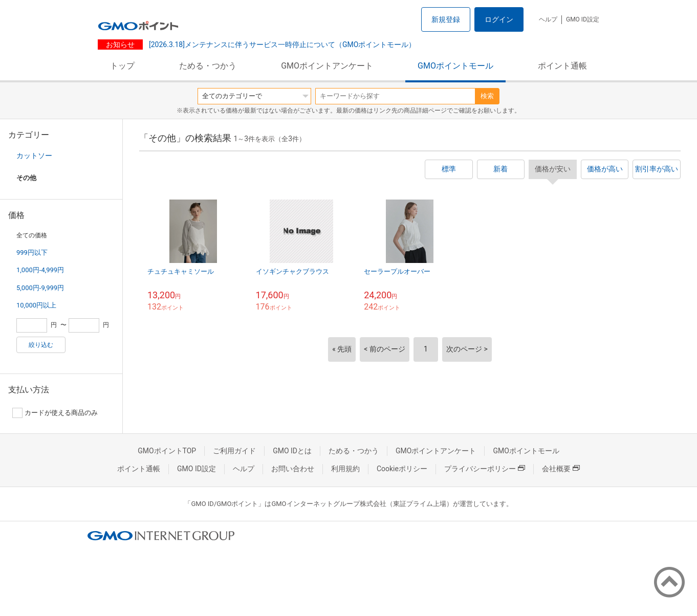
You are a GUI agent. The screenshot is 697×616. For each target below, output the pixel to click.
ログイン (499, 19)
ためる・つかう (208, 66)
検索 (487, 96)
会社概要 (561, 469)
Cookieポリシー (402, 469)
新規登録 (446, 19)
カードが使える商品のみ (55, 413)
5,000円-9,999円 (40, 288)
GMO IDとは (292, 451)
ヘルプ (548, 19)
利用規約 (345, 469)
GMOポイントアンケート (327, 66)
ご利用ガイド (234, 451)
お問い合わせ (293, 469)
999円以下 (32, 252)
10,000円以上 (36, 305)
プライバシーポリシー (485, 469)
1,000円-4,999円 (40, 270)
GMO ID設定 (583, 19)
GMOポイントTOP (167, 451)
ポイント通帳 (562, 66)
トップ (122, 66)
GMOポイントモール (455, 66)
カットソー (34, 156)
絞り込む (41, 345)
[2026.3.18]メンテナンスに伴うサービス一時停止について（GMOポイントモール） (281, 45)
